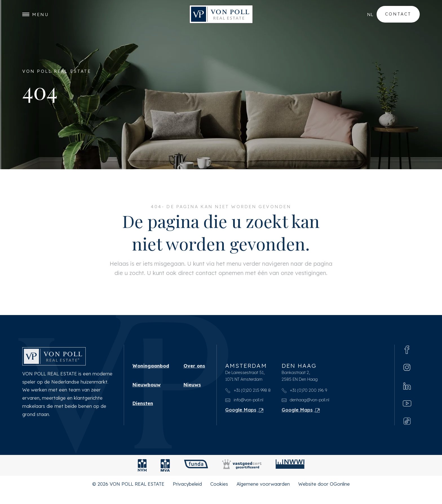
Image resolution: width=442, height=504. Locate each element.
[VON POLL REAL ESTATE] (221, 15)
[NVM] (142, 477)
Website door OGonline (324, 495)
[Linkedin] (407, 396)
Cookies (219, 495)
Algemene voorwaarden (263, 495)
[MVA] (165, 477)
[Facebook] (407, 360)
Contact (398, 14)
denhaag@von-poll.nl (306, 411)
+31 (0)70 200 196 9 (304, 401)
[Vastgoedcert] (242, 477)
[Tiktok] (407, 432)
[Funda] (196, 477)
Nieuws (192, 396)
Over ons (194, 376)
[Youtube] (407, 414)
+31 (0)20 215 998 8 (248, 401)
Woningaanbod (151, 376)
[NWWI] (290, 477)
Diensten (143, 415)
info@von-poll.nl (244, 411)
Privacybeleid (187, 495)
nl (370, 14)
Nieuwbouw (147, 396)
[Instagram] (407, 378)
